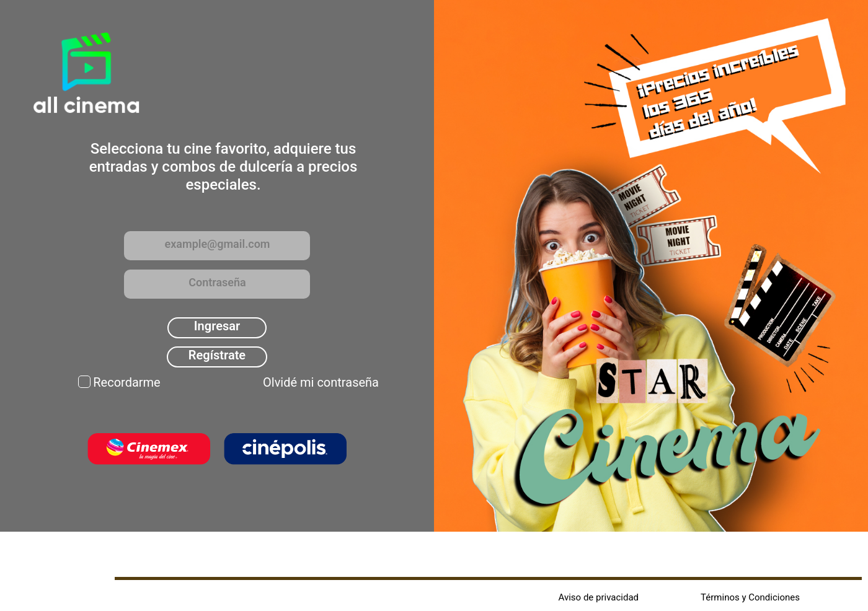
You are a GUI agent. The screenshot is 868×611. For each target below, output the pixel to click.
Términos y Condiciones (750, 597)
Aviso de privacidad (599, 597)
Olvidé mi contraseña (321, 382)
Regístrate (217, 355)
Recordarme (126, 382)
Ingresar (217, 326)
